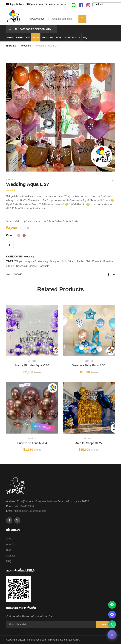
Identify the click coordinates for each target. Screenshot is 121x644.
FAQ (9, 561)
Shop (36, 37)
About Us (11, 544)
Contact (10, 556)
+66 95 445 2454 (58, 4)
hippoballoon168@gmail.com (24, 4)
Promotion (23, 37)
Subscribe (105, 625)
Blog (59, 37)
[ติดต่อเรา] (112, 635)
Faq (85, 37)
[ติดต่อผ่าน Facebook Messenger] (112, 615)
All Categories (37, 19)
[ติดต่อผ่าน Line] (112, 605)
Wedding (26, 46)
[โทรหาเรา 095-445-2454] (112, 624)
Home (10, 37)
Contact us (73, 37)
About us (47, 37)
